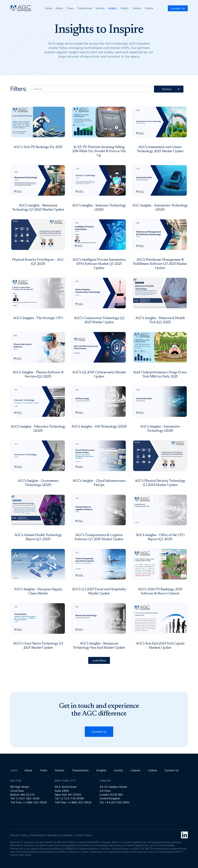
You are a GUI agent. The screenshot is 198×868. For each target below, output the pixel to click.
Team (70, 8)
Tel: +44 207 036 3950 (114, 802)
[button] (169, 89)
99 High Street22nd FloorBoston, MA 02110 (22, 791)
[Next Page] (99, 660)
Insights (113, 8)
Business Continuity (60, 835)
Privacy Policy (19, 835)
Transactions (85, 8)
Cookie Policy (83, 835)
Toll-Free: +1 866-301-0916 (29, 802)
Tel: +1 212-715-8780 (69, 798)
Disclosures (38, 835)
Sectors (100, 8)
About (59, 8)
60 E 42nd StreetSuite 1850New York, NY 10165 (68, 791)
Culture (149, 8)
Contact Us (178, 8)
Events (125, 8)
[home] (21, 8)
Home (48, 8)
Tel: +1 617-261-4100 (25, 798)
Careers (137, 8)
